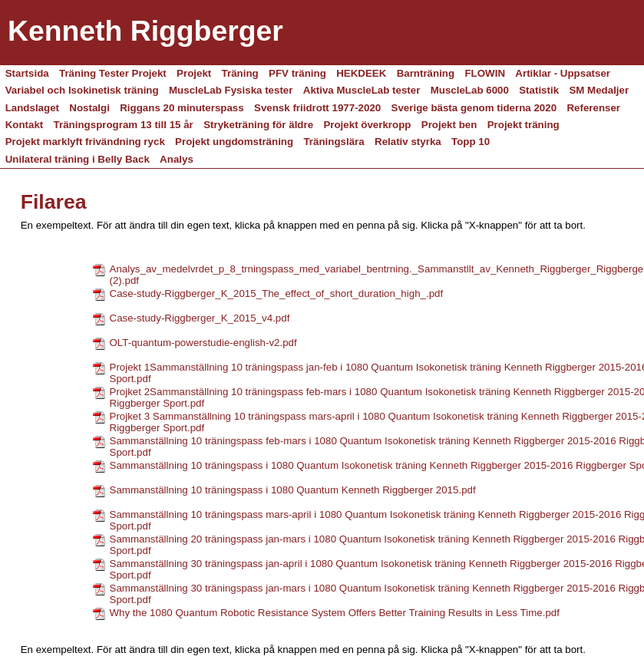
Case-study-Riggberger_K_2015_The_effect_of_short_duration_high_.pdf (277, 293)
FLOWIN (485, 73)
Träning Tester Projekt (113, 73)
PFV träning (297, 73)
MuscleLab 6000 (470, 90)
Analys (177, 159)
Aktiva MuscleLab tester (362, 90)
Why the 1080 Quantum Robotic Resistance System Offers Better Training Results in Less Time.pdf (335, 613)
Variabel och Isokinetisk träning (82, 90)
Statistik (539, 90)
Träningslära (334, 142)
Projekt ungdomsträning (234, 142)
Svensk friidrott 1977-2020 (317, 108)
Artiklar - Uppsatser (563, 73)
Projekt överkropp (367, 125)
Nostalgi (89, 108)
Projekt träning (523, 125)
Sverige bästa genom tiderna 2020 (474, 108)
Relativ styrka (408, 142)
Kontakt (25, 125)
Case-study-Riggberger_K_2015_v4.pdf (200, 318)
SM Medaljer (599, 90)
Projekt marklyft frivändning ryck (85, 142)
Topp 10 (471, 142)
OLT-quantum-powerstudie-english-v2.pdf (203, 343)
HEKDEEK (361, 73)
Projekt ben (449, 125)
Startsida (27, 73)
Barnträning (426, 73)
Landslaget (32, 108)
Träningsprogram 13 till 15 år (124, 125)
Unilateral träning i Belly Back (78, 159)
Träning (240, 73)
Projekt (194, 73)
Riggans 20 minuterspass (182, 108)
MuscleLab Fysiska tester (231, 90)
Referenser (593, 108)
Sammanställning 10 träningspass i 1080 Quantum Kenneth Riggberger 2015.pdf (293, 490)
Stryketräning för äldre (258, 125)
